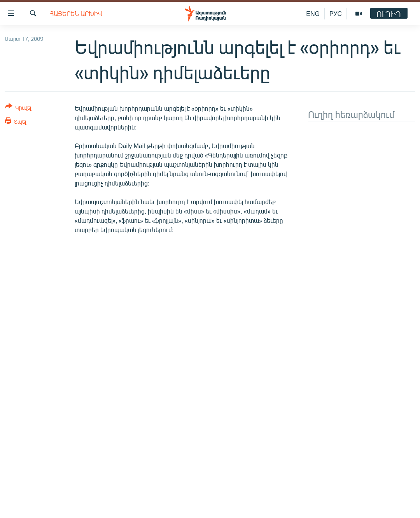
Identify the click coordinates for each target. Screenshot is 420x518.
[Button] (18, 108)
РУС (336, 13)
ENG (313, 13)
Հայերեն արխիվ (76, 13)
